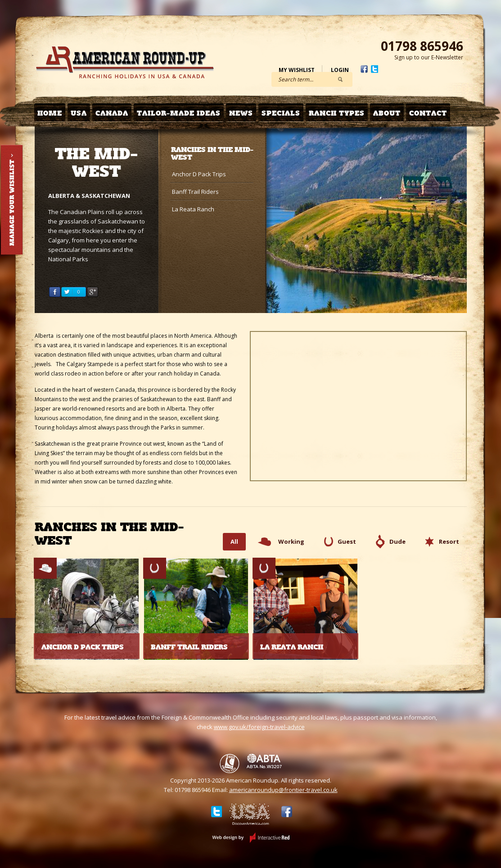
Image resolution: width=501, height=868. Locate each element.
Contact (428, 113)
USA (79, 113)
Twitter (375, 69)
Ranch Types (337, 113)
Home (50, 113)
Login (340, 70)
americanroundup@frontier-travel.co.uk (283, 790)
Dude (397, 541)
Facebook (364, 69)
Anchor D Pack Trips (199, 174)
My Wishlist (297, 70)
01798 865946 (422, 46)
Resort (449, 541)
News (241, 113)
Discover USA (250, 816)
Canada (112, 113)
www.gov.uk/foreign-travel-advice (259, 727)
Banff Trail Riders (195, 192)
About (387, 113)
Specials (281, 113)
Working (291, 541)
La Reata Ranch (193, 209)
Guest (347, 541)
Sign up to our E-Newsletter (429, 57)
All (234, 541)
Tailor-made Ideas (179, 113)
